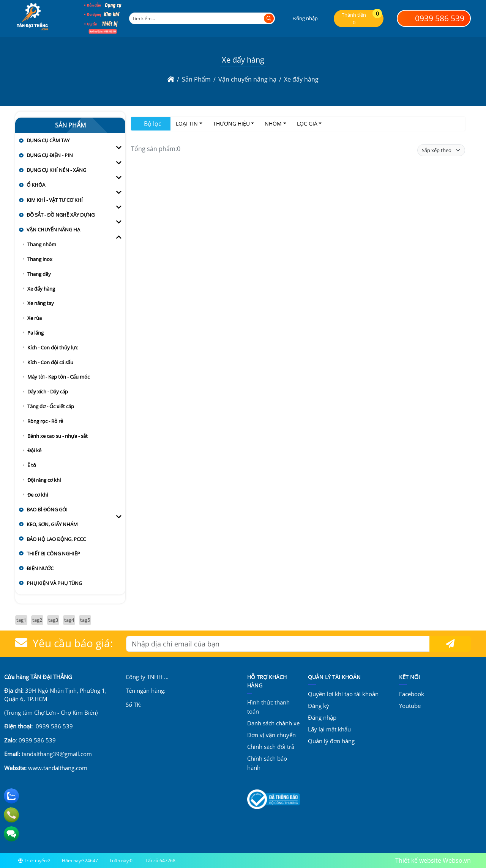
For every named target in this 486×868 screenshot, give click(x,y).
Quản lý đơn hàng (331, 741)
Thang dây (39, 274)
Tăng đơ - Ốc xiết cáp (51, 406)
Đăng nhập (322, 717)
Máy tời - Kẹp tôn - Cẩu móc (58, 377)
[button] (300, 18)
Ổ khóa (36, 185)
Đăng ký (319, 706)
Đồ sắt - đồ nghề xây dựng (61, 215)
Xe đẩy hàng (41, 289)
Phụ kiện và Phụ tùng (54, 583)
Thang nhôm (42, 244)
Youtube (410, 706)
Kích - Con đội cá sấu (50, 362)
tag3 (53, 620)
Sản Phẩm (70, 125)
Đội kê (34, 450)
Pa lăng (36, 333)
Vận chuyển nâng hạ (53, 230)
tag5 (85, 620)
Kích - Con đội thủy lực (53, 348)
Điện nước (40, 568)
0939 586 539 (434, 18)
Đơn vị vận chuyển (271, 735)
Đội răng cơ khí (44, 480)
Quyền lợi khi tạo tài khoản (343, 694)
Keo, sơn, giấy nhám (52, 524)
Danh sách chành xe (273, 723)
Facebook (412, 694)
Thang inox (40, 259)
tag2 (37, 620)
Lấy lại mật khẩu (329, 729)
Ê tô (32, 465)
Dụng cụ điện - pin (50, 155)
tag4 (69, 620)
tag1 (21, 620)
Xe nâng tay (41, 303)
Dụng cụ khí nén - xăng (56, 170)
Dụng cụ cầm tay (48, 140)
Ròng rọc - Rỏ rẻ (45, 421)
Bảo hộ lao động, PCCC (56, 539)
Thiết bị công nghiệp (53, 554)
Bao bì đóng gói (47, 509)
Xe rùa (35, 318)
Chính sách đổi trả (271, 747)
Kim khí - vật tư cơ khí (55, 200)
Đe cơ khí (38, 495)
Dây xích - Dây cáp (48, 392)
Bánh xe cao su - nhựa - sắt (58, 436)
